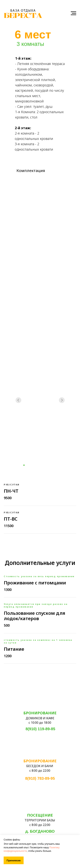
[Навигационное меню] (73, 13)
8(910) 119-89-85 (40, 729)
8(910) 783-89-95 (40, 778)
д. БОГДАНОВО (40, 831)
